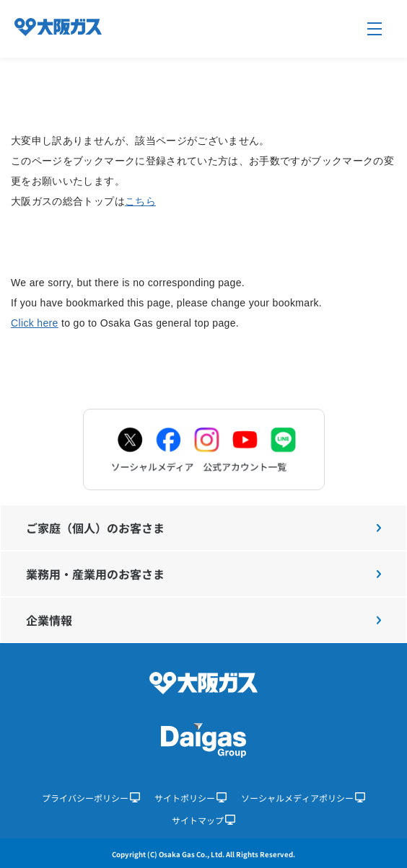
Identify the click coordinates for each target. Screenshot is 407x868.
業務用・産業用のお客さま (203, 574)
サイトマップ (203, 820)
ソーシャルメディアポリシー (303, 798)
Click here (35, 323)
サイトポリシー (191, 798)
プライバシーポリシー (91, 798)
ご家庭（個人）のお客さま (203, 528)
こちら (140, 201)
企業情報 (203, 620)
